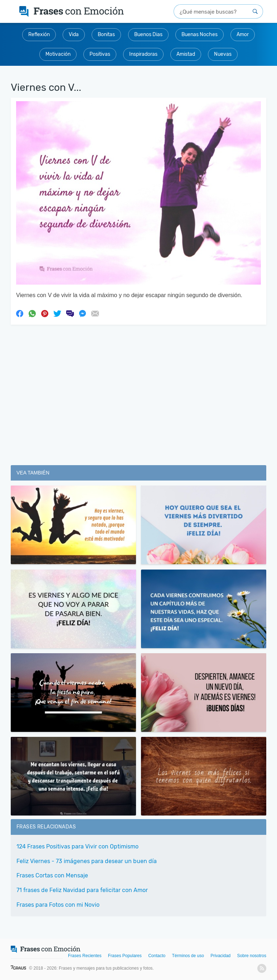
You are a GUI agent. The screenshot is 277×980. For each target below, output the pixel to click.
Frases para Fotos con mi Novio (58, 905)
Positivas (100, 54)
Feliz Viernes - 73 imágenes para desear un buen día (87, 861)
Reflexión (39, 35)
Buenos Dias (148, 35)
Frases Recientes (85, 956)
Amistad (186, 54)
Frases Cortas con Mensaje (52, 875)
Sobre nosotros (252, 956)
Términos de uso (188, 956)
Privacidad (220, 956)
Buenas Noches (200, 35)
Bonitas (106, 35)
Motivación (58, 54)
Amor (243, 35)
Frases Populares (125, 956)
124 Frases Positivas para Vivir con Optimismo (77, 846)
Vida (74, 35)
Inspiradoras (143, 54)
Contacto (157, 956)
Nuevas (223, 54)
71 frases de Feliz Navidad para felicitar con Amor (82, 890)
